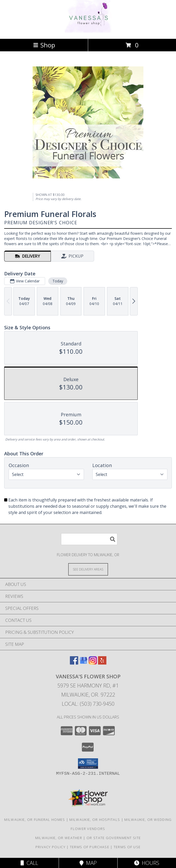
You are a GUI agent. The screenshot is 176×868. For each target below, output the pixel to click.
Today (58, 281)
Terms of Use (127, 847)
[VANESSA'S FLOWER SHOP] (88, 31)
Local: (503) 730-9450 (88, 704)
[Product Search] (89, 539)
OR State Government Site (114, 838)
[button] (88, 764)
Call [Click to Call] (29, 863)
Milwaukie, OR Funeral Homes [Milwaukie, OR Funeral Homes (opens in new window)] (35, 820)
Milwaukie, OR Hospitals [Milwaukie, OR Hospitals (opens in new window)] (95, 820)
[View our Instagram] (93, 663)
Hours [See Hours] (147, 863)
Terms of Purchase (90, 847)
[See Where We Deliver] (88, 569)
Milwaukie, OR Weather (59, 838)
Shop (44, 45)
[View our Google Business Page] (83, 663)
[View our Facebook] (74, 663)
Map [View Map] (88, 863)
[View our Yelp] (102, 663)
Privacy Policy (50, 847)
